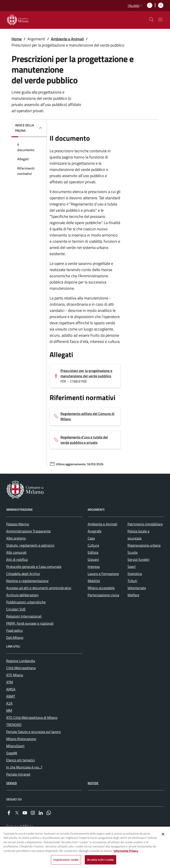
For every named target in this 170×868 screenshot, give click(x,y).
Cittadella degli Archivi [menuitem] (23, 574)
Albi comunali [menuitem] (16, 552)
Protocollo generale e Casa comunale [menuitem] (34, 567)
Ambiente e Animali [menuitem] (102, 524)
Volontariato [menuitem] (137, 588)
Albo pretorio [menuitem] (16, 538)
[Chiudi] (163, 834)
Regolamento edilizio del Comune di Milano (87, 416)
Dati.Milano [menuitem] (15, 637)
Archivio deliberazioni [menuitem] (22, 595)
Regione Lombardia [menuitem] (21, 661)
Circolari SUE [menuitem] (16, 609)
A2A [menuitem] (9, 703)
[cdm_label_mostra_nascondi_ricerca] (151, 20)
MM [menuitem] (9, 710)
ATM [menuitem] (10, 682)
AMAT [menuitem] (11, 696)
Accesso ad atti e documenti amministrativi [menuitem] (39, 588)
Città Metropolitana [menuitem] (21, 668)
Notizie (93, 783)
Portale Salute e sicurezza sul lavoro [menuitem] (33, 732)
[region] (85, 847)
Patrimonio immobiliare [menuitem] (145, 524)
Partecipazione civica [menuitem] (103, 595)
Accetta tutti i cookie (100, 860)
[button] (136, 6)
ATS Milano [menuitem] (15, 675)
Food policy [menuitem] (14, 630)
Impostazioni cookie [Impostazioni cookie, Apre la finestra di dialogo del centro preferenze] (66, 860)
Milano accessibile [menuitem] (101, 588)
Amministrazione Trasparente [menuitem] (28, 531)
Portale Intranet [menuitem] (18, 774)
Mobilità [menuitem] (94, 581)
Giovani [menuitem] (93, 559)
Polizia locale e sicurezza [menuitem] (138, 535)
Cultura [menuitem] (93, 545)
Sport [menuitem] (132, 567)
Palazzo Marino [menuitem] (18, 524)
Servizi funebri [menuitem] (138, 559)
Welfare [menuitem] (133, 595)
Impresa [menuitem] (94, 567)
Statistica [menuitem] (135, 574)
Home (17, 39)
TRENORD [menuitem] (14, 725)
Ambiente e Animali (67, 39)
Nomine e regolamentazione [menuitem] (27, 581)
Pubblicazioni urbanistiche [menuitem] (26, 602)
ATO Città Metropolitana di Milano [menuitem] (32, 717)
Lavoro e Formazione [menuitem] (103, 574)
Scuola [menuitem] (132, 552)
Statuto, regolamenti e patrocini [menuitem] (30, 545)
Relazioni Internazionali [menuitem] (24, 616)
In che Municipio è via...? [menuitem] (24, 767)
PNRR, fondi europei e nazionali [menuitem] (30, 623)
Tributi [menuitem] (132, 581)
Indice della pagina (24, 128)
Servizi (12, 783)
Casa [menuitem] (91, 538)
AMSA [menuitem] (11, 689)
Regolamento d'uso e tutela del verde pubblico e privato (84, 440)
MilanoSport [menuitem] (15, 746)
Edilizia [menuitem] (93, 552)
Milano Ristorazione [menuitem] (21, 739)
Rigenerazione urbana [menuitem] (144, 545)
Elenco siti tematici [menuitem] (21, 760)
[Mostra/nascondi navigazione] (160, 20)
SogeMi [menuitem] (12, 753)
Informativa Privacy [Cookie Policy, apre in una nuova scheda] (126, 851)
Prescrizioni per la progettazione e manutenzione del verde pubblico (86, 373)
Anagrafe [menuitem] (95, 531)
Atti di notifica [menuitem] (17, 559)
